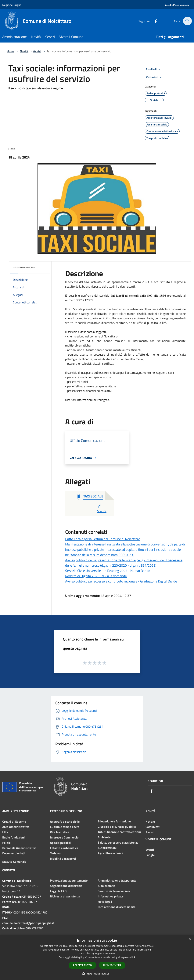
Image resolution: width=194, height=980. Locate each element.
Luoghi (150, 855)
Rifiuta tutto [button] (112, 965)
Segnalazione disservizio (66, 886)
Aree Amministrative (16, 827)
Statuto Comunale (14, 862)
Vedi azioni (155, 77)
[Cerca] (187, 21)
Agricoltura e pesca (110, 853)
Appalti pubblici (60, 843)
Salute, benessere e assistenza (118, 842)
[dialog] (97, 957)
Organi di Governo (14, 821)
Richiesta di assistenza (65, 896)
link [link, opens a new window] (133, 957)
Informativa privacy (111, 896)
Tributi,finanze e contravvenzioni (119, 832)
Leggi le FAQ (58, 891)
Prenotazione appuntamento (69, 880)
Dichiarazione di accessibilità (117, 907)
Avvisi (37, 51)
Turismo (55, 853)
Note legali (105, 902)
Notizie (150, 821)
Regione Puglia (12, 5)
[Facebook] (153, 21)
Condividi (154, 69)
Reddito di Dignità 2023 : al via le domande (96, 576)
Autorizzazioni (107, 848)
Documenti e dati (13, 853)
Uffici (6, 832)
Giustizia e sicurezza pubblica (117, 827)
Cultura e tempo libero (65, 827)
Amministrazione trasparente (117, 880)
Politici (7, 843)
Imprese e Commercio (64, 837)
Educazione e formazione (114, 821)
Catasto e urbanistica (64, 848)
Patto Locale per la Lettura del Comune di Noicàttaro (103, 539)
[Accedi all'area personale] (177, 5)
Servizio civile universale (114, 891)
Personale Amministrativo (19, 848)
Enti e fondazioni (13, 837)
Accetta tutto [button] (82, 965)
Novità (24, 51)
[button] (97, 974)
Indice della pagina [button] (24, 267)
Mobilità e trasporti (63, 859)
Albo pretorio (107, 886)
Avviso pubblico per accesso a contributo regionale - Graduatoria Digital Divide (121, 581)
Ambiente (104, 837)
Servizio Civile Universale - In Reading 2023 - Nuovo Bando (108, 571)
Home (11, 51)
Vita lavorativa (60, 832)
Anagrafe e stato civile (65, 821)
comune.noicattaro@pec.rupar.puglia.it (28, 923)
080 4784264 (34, 928)
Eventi (150, 850)
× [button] (190, 939)
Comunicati (153, 827)
